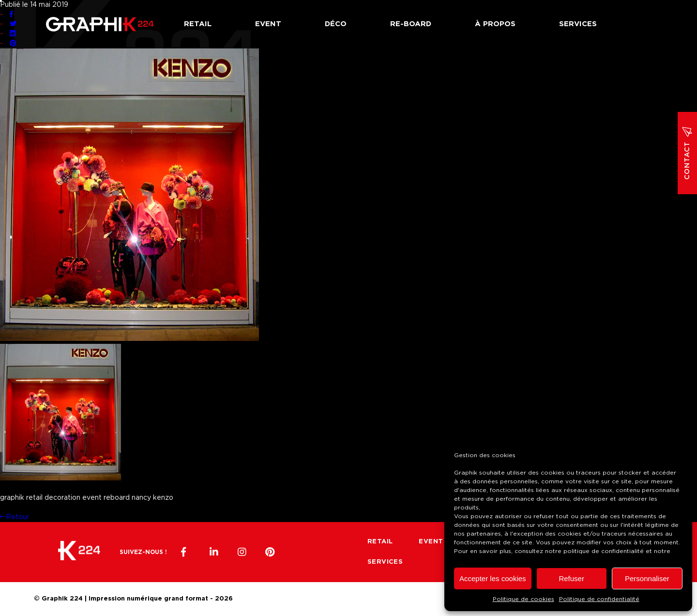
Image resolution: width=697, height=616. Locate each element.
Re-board (411, 24)
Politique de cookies (523, 599)
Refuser (571, 578)
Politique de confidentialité (599, 599)
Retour (15, 517)
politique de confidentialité (604, 551)
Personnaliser (647, 578)
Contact (687, 153)
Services (578, 24)
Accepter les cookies (493, 578)
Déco (336, 24)
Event (268, 24)
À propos (495, 24)
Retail (198, 24)
